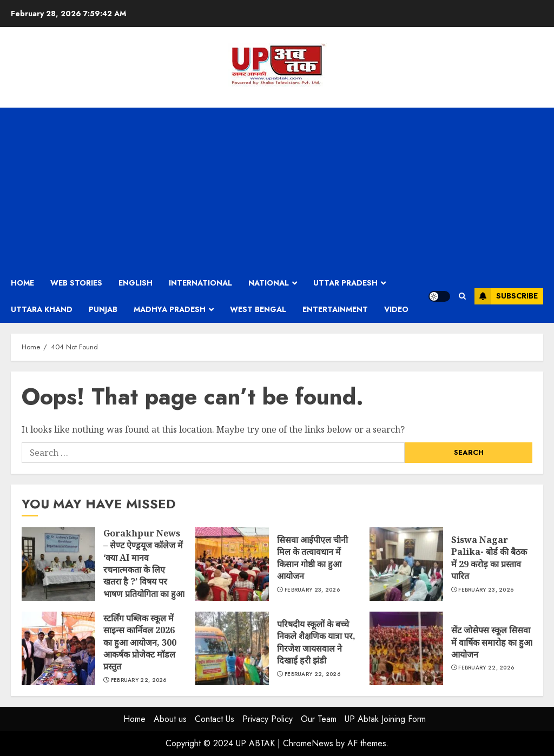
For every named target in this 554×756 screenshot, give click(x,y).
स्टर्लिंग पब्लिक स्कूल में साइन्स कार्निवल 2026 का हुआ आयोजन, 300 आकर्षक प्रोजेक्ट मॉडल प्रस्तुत (58, 648)
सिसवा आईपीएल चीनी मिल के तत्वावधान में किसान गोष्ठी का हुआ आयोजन (232, 564)
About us (170, 719)
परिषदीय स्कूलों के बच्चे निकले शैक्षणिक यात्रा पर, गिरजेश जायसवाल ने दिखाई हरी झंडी (232, 648)
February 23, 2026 (312, 590)
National (269, 283)
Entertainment (335, 309)
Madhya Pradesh (170, 309)
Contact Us (215, 719)
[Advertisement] (277, 189)
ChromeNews (308, 743)
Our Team (319, 719)
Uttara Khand (42, 309)
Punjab (103, 309)
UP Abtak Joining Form (385, 719)
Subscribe (506, 296)
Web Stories (76, 283)
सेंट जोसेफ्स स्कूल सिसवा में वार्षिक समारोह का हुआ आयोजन (406, 648)
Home (22, 283)
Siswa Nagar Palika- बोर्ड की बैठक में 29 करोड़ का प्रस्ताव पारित (406, 564)
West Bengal (258, 309)
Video (396, 309)
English (136, 283)
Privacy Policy (268, 719)
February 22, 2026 (139, 680)
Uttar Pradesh (345, 283)
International (200, 283)
